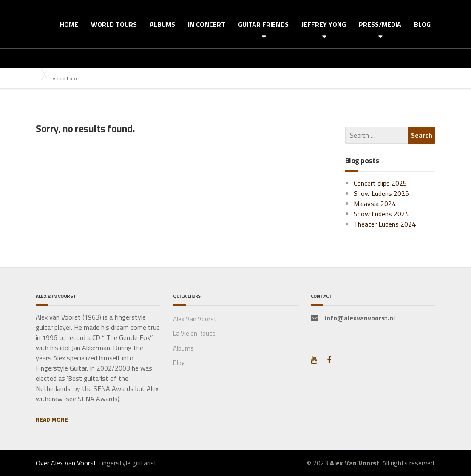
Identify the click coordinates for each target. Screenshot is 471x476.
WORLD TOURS (114, 24)
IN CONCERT (207, 24)
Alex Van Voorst (195, 319)
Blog (179, 363)
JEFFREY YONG (324, 24)
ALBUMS (162, 24)
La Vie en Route (194, 333)
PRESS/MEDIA (380, 24)
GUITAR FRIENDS (263, 24)
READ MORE (52, 419)
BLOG (422, 24)
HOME (69, 24)
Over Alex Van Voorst (66, 463)
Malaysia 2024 (375, 204)
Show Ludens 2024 (381, 214)
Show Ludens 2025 (381, 193)
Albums (183, 348)
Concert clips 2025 (380, 183)
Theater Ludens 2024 (385, 224)
